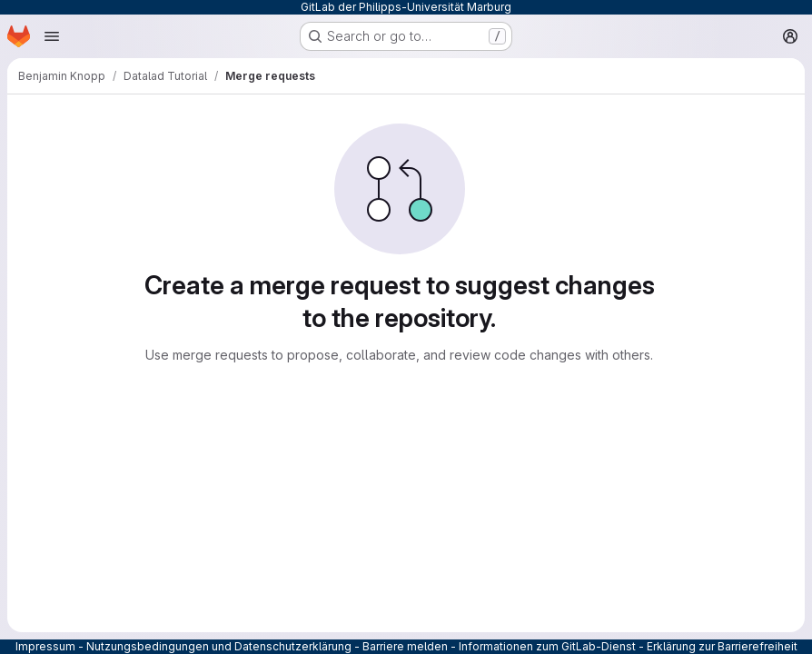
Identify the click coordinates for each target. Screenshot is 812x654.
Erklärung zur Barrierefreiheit (722, 646)
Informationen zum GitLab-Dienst (547, 646)
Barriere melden (405, 646)
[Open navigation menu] (52, 36)
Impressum (45, 646)
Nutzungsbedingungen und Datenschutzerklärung (219, 646)
